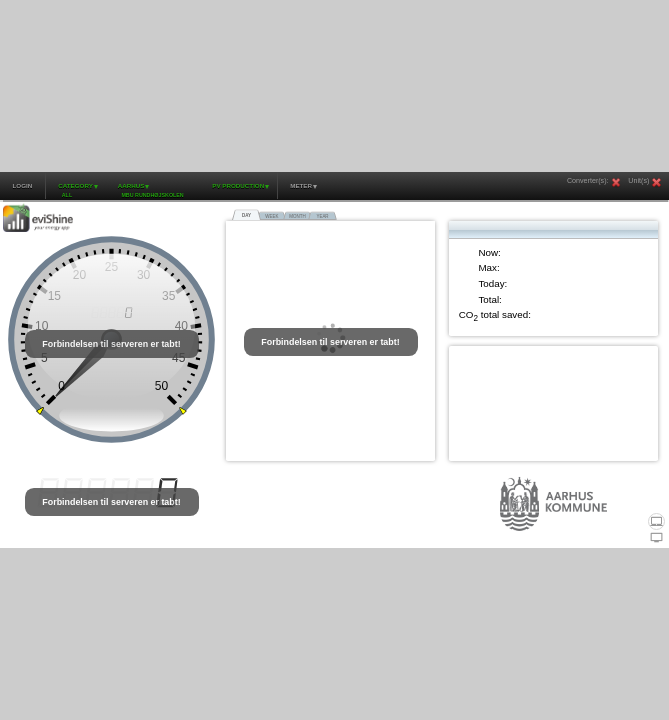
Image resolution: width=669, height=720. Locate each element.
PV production (238, 185)
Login (22, 185)
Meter (301, 185)
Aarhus (131, 185)
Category (75, 185)
